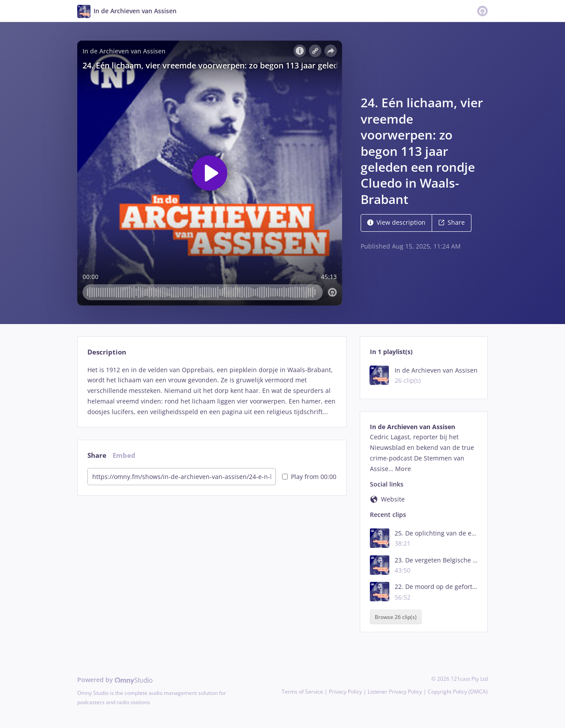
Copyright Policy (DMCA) (458, 692)
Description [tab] (107, 352)
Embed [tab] (124, 455)
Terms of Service (302, 692)
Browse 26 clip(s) (396, 617)
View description (396, 222)
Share (452, 222)
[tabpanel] (212, 391)
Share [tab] (97, 455)
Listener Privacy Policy (395, 692)
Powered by (115, 680)
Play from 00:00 (309, 477)
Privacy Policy (345, 692)
